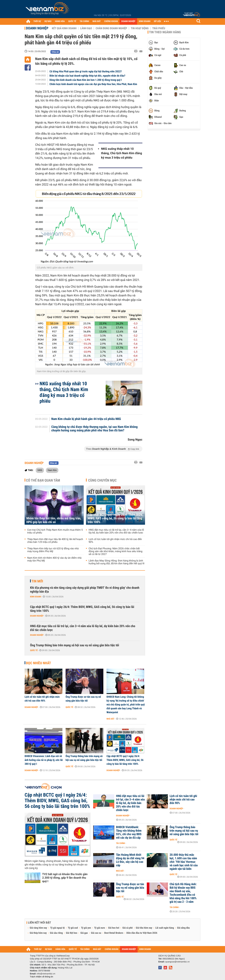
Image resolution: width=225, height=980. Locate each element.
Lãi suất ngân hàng (165, 928)
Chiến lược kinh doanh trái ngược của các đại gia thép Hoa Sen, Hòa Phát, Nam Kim (93, 84)
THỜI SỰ (37, 21)
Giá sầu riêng (56, 933)
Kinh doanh (36, 597)
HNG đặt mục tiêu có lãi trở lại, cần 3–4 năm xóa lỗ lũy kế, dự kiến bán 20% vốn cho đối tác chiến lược (116, 531)
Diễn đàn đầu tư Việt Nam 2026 (142, 933)
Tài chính (120, 843)
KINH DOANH (145, 21)
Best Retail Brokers (114, 933)
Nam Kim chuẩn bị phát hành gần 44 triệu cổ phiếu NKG (86, 419)
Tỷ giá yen (86, 928)
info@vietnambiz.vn (46, 974)
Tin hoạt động (140, 28)
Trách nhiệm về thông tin (41, 977)
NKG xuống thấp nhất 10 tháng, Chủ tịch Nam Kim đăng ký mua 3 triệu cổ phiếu (122, 153)
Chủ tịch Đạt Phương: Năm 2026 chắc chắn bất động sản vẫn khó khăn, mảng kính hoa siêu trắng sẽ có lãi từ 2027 (115, 551)
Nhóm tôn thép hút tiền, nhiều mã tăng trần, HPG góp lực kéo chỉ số (54, 520)
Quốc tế (34, 650)
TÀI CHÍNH (84, 21)
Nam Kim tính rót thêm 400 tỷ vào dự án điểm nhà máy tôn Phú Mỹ (54, 559)
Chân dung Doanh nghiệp (111, 28)
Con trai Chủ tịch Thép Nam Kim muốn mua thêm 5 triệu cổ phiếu (55, 531)
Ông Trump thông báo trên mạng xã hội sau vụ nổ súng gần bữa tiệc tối (75, 645)
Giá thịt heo (72, 933)
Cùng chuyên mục (102, 480)
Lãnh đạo (86, 28)
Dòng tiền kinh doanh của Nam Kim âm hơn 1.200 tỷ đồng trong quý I (86, 80)
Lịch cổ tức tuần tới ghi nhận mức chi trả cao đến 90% (115, 541)
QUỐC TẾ (72, 21)
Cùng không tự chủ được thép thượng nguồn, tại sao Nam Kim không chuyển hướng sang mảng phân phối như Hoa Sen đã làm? (94, 429)
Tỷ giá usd (73, 928)
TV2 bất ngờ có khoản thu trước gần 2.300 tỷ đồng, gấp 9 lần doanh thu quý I (65, 878)
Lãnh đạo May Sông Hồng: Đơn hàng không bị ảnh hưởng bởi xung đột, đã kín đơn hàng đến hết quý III (116, 562)
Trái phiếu (159, 28)
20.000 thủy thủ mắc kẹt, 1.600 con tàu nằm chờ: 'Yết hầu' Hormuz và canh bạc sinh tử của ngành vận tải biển (184, 862)
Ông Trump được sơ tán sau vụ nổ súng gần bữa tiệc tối (83, 699)
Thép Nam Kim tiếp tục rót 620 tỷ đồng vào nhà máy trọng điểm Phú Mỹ (53, 550)
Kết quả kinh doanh (64, 28)
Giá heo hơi (114, 928)
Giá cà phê (127, 928)
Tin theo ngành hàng (165, 32)
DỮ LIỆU (157, 21)
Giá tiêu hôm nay (144, 928)
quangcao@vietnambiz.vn (177, 962)
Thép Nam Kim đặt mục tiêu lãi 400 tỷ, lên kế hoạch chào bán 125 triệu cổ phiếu (55, 541)
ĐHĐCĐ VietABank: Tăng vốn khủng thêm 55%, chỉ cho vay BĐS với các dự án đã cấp (129, 833)
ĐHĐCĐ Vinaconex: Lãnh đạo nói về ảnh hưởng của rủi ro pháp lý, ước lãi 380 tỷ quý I (44, 760)
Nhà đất (110, 719)
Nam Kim (52, 470)
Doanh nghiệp (37, 28)
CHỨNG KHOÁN (111, 21)
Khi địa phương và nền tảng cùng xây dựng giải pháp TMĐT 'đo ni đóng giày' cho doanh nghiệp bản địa (85, 590)
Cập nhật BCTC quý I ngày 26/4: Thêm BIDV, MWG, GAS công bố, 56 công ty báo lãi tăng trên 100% (115, 518)
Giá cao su (96, 933)
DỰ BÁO (48, 21)
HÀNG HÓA (60, 21)
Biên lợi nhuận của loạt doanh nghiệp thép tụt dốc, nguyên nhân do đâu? (87, 76)
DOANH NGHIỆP (128, 21)
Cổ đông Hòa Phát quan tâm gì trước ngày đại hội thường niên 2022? (86, 71)
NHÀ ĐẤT (97, 21)
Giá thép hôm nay (38, 933)
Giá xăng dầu (183, 928)
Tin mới (37, 581)
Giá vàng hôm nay (38, 928)
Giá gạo (84, 933)
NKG (40, 470)
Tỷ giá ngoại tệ (57, 928)
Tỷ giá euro (99, 928)
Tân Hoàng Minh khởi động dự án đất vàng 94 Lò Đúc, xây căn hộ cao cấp (130, 860)
